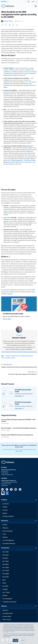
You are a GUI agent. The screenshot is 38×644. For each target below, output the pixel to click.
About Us (5, 610)
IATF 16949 (6, 592)
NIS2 (4, 580)
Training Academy (8, 516)
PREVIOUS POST (7, 365)
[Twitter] (7, 490)
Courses (5, 510)
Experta (5, 513)
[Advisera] (6, 6)
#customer (8, 356)
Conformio (6, 504)
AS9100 (5, 596)
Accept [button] (15, 640)
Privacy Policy (11, 632)
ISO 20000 (17, 32)
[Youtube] (16, 490)
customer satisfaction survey (11, 70)
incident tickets (9, 74)
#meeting (8, 358)
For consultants (7, 599)
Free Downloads (7, 531)
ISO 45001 (6, 564)
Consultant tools (8, 613)
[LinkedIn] (3, 490)
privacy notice (19, 451)
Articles (5, 525)
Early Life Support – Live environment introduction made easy (19, 428)
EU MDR (5, 589)
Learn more (19, 396)
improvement (7, 218)
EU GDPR (5, 586)
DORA (4, 583)
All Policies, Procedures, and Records (24, 394)
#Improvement (15, 356)
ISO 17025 (6, 571)
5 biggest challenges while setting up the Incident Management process (19, 367)
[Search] (28, 2)
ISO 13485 (6, 567)
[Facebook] (11, 490)
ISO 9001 (5, 558)
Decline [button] (22, 640)
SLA (13, 103)
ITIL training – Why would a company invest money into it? (22, 374)
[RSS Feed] (20, 490)
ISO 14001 (6, 561)
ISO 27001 (6, 552)
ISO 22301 (6, 577)
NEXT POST (33, 372)
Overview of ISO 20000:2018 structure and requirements (17, 435)
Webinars (5, 528)
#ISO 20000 (22, 356)
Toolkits (5, 507)
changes (30, 148)
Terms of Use (7, 620)
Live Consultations (8, 540)
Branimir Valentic (7, 21)
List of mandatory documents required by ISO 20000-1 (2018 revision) (18, 420)
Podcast (5, 537)
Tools (4, 534)
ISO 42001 (6, 555)
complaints (28, 70)
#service (13, 358)
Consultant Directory (9, 543)
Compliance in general (9, 602)
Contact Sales (7, 616)
